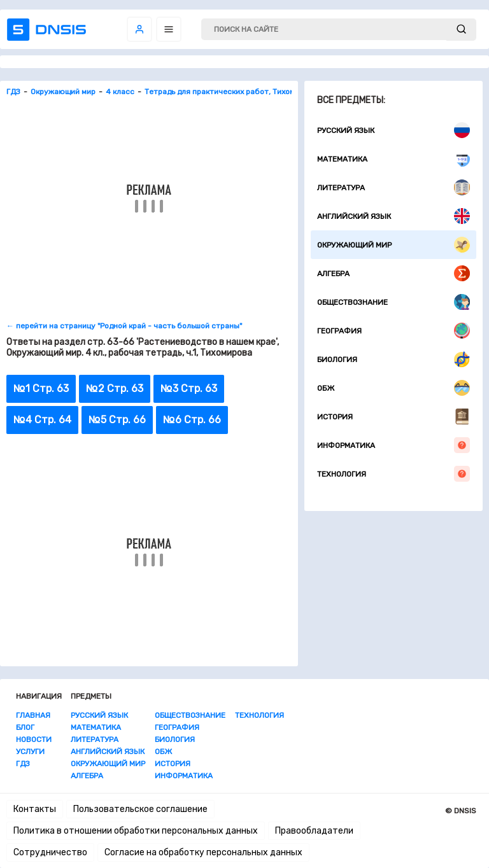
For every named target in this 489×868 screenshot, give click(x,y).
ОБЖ (393, 388)
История (393, 416)
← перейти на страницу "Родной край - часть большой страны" (124, 326)
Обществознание (393, 302)
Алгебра (393, 273)
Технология (393, 474)
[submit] (461, 30)
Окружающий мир (393, 245)
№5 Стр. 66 (117, 420)
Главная (33, 715)
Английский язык (393, 216)
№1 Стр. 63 (41, 388)
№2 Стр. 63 (115, 388)
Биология (393, 359)
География (393, 331)
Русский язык (393, 130)
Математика (393, 159)
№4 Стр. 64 (42, 420)
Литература (393, 187)
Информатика (393, 445)
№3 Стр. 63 (189, 388)
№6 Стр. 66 (192, 420)
